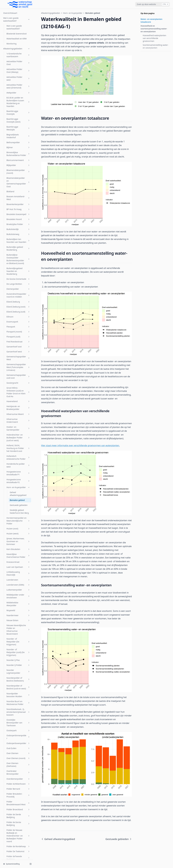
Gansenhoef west (18, 72)
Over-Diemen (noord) (18, 479)
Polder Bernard (18, 509)
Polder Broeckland (18, 530)
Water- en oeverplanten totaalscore (151, 20)
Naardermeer (18, 336)
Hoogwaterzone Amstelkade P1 (18, 193)
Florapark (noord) (18, 52)
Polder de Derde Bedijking (18, 536)
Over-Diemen (18, 474)
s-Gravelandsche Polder (18, 691)
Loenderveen (18, 300)
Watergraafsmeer (18, 828)
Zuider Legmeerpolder (18, 848)
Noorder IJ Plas (18, 380)
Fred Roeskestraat (18, 62)
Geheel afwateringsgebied (18, 214)
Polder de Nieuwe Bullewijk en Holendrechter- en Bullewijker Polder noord (18, 556)
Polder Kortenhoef (18, 621)
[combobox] (152, 4)
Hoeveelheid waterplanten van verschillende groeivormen (154, 38)
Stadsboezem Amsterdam (18, 737)
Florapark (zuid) (18, 57)
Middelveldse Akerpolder (18, 324)
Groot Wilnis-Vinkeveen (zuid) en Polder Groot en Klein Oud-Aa (18, 112)
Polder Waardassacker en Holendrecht (18, 656)
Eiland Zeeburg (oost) (18, 27)
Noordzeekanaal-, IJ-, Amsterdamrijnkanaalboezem (18, 432)
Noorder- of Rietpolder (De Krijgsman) (18, 362)
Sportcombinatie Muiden (18, 722)
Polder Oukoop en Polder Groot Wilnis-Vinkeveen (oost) (18, 646)
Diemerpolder (18, 9)
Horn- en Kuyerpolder (18, 208)
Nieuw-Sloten (18, 341)
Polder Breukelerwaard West (18, 523)
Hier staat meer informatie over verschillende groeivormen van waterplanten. (80, 445)
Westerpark (18, 833)
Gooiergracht (18, 103)
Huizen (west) (18, 254)
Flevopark (18, 47)
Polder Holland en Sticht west (18, 614)
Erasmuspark (18, 42)
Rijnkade (18, 680)
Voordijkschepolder (18, 813)
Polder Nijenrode (18, 639)
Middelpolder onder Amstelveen (18, 316)
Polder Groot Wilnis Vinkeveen (18, 607)
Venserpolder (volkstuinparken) (18, 801)
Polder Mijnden (18, 634)
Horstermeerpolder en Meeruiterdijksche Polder (18, 241)
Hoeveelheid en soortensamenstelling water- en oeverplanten (154, 29)
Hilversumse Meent (18, 134)
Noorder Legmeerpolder (18, 392)
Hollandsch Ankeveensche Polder (18, 178)
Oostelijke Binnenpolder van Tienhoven (18, 443)
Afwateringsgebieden (51, 13)
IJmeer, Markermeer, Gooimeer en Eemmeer (18, 262)
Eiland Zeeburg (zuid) (18, 32)
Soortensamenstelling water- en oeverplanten (156, 46)
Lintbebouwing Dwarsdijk (18, 294)
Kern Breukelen (18, 269)
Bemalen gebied (17, 220)
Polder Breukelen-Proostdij (18, 516)
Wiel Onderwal (18, 838)
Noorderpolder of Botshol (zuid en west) (18, 407)
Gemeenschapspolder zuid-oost (18, 97)
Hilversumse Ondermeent (18, 141)
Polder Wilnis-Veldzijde (18, 663)
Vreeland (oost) (18, 818)
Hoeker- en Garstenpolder (18, 149)
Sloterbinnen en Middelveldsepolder (18, 704)
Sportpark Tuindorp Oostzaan (18, 730)
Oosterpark (18, 451)
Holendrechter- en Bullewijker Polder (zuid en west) (18, 158)
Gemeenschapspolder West (18, 78)
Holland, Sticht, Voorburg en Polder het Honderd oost (18, 169)
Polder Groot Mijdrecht (18, 591)
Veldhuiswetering (18, 779)
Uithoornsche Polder (18, 762)
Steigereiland (18, 744)
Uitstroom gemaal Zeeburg (18, 768)
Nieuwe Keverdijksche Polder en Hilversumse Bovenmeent (18, 350)
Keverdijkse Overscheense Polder (18, 276)
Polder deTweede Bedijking (18, 578)
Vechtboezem (18, 774)
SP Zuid (18, 710)
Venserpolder (18, 784)
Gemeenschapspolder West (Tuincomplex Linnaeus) (18, 88)
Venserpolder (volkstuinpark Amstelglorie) (18, 792)
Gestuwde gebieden (19, 225)
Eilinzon (18, 37)
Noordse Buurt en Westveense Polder (18, 423)
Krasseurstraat (18, 282)
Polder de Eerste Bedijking (18, 544)
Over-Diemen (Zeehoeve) (18, 485)
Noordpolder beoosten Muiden (18, 415)
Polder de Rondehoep (18, 567)
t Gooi (18, 757)
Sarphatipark (18, 698)
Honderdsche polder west (18, 186)
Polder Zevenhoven (18, 670)
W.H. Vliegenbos (18, 823)
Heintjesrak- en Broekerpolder (18, 128)
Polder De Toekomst (18, 572)
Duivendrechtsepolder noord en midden (18, 16)
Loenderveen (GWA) (18, 305)
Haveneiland (18, 122)
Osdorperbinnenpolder (18, 457)
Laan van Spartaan (18, 287)
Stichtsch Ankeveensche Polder (18, 750)
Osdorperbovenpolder (18, 464)
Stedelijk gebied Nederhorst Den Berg (19, 232)
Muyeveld (18, 331)
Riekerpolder (18, 675)
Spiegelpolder (18, 715)
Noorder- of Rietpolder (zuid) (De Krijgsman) (18, 373)
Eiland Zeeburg (18, 22)
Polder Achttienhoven (18, 504)
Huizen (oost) (18, 249)
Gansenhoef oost (18, 67)
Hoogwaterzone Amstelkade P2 (18, 201)
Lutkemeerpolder (18, 310)
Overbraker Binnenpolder (18, 493)
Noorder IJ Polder (18, 385)
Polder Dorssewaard (18, 584)
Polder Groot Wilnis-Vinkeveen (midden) (18, 599)
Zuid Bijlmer (18, 843)
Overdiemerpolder (18, 499)
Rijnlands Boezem (18, 685)
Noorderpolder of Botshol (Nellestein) (18, 400)
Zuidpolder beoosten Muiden (18, 854)
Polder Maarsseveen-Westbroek (18, 627)
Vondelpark (18, 808)
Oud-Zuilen (18, 469)
